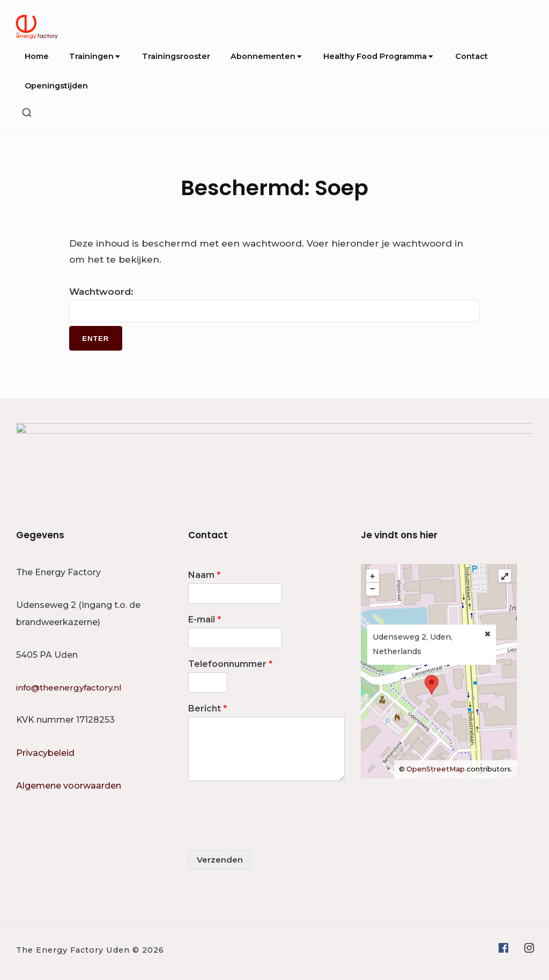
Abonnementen (267, 56)
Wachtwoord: (275, 304)
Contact (472, 56)
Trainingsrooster (176, 56)
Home (37, 56)
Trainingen (95, 56)
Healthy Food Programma (379, 56)
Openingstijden (56, 86)
